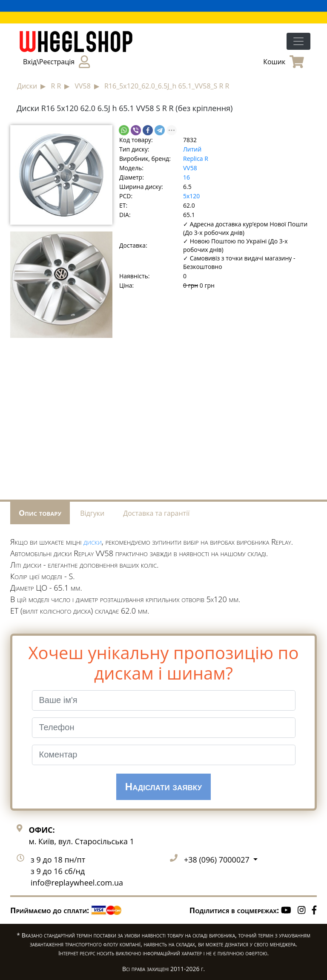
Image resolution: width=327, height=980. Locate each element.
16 (186, 177)
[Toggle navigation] (298, 41)
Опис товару (40, 513)
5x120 (191, 196)
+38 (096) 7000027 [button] (218, 860)
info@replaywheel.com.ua (77, 883)
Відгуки (92, 513)
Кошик (284, 62)
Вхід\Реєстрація (56, 62)
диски (93, 542)
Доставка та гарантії (156, 513)
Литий (192, 149)
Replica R (196, 159)
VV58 (190, 168)
